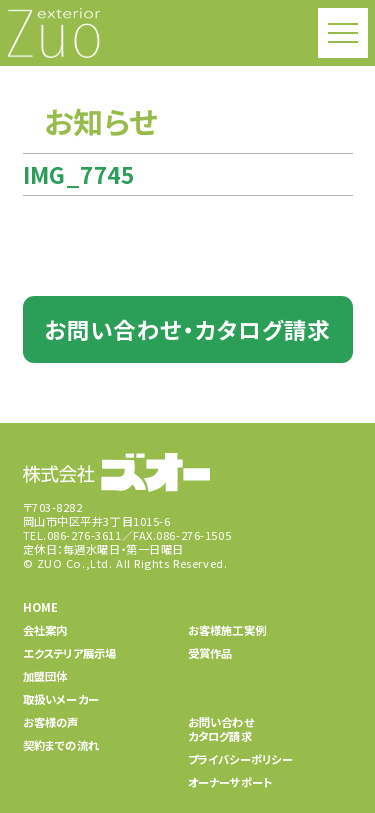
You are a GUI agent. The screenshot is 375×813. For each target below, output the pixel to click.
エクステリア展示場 (70, 653)
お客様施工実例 (227, 630)
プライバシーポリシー (240, 759)
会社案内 (45, 630)
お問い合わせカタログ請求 (221, 729)
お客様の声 (51, 722)
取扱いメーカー (61, 699)
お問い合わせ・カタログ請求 (187, 329)
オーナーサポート (230, 782)
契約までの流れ (61, 745)
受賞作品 (210, 653)
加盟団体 (45, 676)
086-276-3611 (84, 535)
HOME (41, 607)
